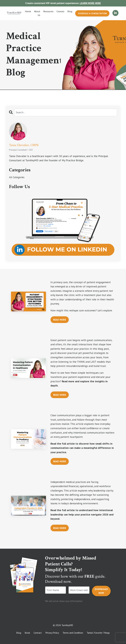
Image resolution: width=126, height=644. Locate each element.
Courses (60, 12)
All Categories (17, 178)
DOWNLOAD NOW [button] (101, 588)
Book (27, 630)
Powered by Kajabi (63, 636)
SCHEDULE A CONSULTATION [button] (92, 14)
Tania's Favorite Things (98, 630)
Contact (38, 630)
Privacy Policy (52, 630)
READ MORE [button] (60, 316)
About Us (37, 14)
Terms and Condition (73, 630)
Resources (48, 12)
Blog (69, 12)
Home (28, 12)
